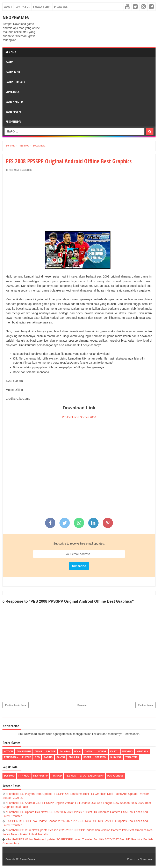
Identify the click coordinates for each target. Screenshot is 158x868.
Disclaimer (61, 7)
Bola (77, 751)
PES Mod (14, 170)
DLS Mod (9, 776)
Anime (38, 751)
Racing (48, 757)
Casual (89, 751)
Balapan (65, 751)
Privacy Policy (42, 7)
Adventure (24, 751)
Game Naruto (14, 102)
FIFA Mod (24, 776)
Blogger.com (146, 859)
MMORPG (127, 751)
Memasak (142, 751)
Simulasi (74, 757)
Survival (116, 757)
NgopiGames (16, 17)
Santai (60, 757)
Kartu (114, 751)
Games (10, 62)
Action (8, 751)
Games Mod (13, 72)
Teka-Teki (131, 757)
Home (11, 52)
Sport (87, 757)
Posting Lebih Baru (16, 705)
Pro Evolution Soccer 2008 (79, 417)
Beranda (82, 705)
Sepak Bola (12, 92)
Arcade (51, 751)
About (8, 7)
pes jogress (115, 776)
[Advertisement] (79, 203)
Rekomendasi (14, 121)
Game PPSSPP (13, 112)
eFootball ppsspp (92, 776)
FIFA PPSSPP (40, 776)
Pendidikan (11, 757)
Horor (102, 751)
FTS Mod (57, 776)
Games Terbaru (15, 82)
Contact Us (23, 7)
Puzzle (26, 757)
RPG (37, 757)
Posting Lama (145, 705)
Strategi (101, 757)
